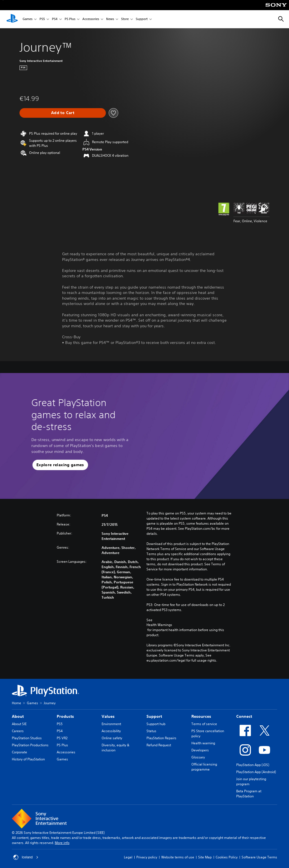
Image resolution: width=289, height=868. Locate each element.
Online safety (112, 738)
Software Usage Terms (259, 857)
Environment (111, 724)
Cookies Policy (227, 857)
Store (125, 19)
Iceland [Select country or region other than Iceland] (26, 857)
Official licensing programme (204, 767)
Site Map (205, 857)
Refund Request (159, 745)
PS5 (42, 19)
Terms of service (204, 724)
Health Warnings (159, 625)
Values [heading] (108, 716)
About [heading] (18, 716)
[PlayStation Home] (12, 19)
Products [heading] (65, 716)
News (110, 19)
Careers (18, 731)
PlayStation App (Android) (256, 772)
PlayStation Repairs (161, 738)
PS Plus (70, 19)
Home (17, 703)
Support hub (156, 724)
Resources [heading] (201, 716)
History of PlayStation (28, 759)
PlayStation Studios (27, 738)
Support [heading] (154, 716)
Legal (128, 857)
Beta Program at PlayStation (249, 794)
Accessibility (111, 731)
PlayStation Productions (30, 745)
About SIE (19, 724)
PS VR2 (62, 738)
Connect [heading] (244, 716)
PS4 (55, 19)
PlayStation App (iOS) (253, 765)
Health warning (203, 743)
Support (142, 19)
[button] (60, 465)
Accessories (91, 19)
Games (28, 19)
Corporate (19, 752)
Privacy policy (147, 857)
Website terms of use (178, 857)
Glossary (198, 757)
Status (151, 731)
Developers (200, 750)
